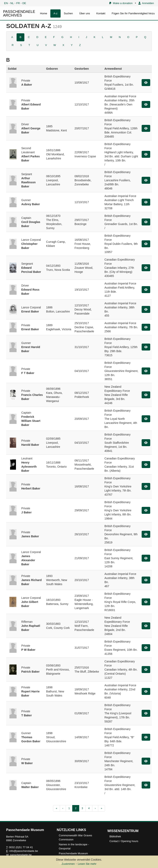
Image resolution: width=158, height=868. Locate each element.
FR (18, 3)
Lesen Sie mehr (87, 864)
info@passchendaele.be (24, 851)
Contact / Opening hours (124, 841)
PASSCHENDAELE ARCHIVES (19, 13)
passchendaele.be (21, 855)
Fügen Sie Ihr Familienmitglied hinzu (133, 13)
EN (6, 3)
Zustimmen (68, 864)
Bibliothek (115, 836)
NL (12, 3)
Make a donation (121, 3)
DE (24, 3)
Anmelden (146, 3)
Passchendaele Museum (73, 853)
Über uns (85, 13)
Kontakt (101, 13)
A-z (55, 13)
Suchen (68, 13)
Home (44, 13)
